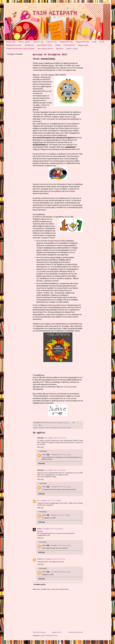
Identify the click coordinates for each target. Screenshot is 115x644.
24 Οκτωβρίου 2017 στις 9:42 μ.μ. (60, 487)
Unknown (40, 559)
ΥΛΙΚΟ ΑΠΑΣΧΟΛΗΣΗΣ (65, 428)
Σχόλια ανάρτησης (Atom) (49, 635)
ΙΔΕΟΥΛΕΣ (60, 49)
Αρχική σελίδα (11, 42)
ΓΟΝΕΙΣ (58, 45)
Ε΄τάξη (94, 42)
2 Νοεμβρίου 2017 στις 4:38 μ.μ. (60, 515)
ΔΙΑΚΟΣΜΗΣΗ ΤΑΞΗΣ (45, 45)
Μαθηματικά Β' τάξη (82, 42)
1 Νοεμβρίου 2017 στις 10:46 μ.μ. (50, 500)
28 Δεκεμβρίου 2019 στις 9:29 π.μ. (54, 559)
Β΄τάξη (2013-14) (69, 45)
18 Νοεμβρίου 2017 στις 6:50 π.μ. (52, 529)
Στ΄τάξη (102, 42)
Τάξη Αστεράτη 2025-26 (45, 49)
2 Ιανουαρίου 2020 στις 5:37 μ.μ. (60, 572)
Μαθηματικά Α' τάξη (66, 42)
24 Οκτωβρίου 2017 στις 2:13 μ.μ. (60, 454)
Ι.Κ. (38, 500)
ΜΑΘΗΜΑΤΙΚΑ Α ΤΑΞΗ (14, 45)
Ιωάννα (44, 454)
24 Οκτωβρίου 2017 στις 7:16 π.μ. (55, 438)
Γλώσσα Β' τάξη (52, 42)
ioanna (39, 529)
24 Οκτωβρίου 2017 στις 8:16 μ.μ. (55, 470)
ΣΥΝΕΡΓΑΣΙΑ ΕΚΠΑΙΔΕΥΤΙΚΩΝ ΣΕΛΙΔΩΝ (20, 49)
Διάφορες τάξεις (83, 45)
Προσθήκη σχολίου (40, 584)
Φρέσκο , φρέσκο (24, 42)
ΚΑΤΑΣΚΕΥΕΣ (29, 45)
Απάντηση (40, 447)
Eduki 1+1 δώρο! (72, 49)
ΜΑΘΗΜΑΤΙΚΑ (54, 428)
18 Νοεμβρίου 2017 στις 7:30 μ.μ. (60, 545)
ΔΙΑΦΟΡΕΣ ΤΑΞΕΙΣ (44, 428)
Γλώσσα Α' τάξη (38, 42)
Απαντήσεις (43, 451)
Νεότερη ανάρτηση (39, 632)
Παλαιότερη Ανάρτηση (75, 632)
